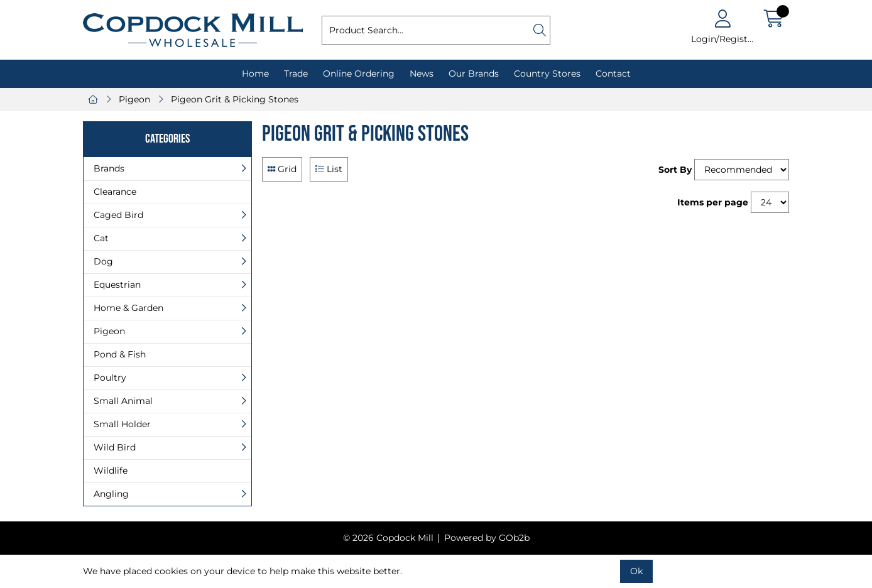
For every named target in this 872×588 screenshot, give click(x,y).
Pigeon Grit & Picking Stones (235, 99)
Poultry (110, 378)
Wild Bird (115, 447)
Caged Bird (118, 215)
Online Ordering (359, 73)
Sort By (675, 170)
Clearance (115, 192)
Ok (636, 571)
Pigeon (134, 99)
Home (255, 73)
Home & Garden (128, 308)
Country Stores (547, 73)
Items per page (713, 202)
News (422, 73)
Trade (296, 73)
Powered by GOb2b (487, 538)
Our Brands (474, 73)
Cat (101, 238)
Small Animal (123, 401)
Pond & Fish (120, 354)
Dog (103, 261)
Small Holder (122, 424)
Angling (111, 494)
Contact (613, 73)
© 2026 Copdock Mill (388, 538)
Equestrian (117, 285)
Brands (109, 168)
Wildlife (111, 471)
